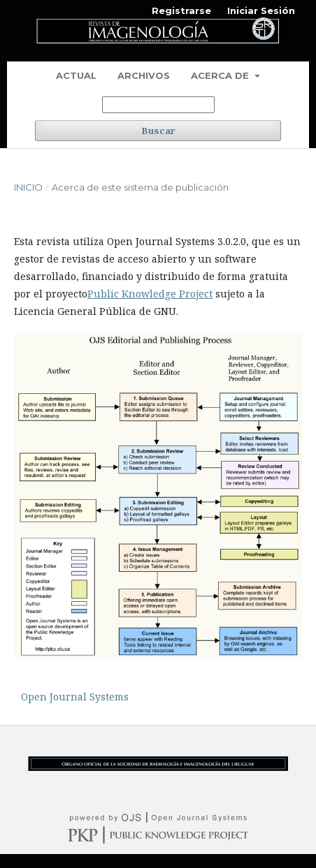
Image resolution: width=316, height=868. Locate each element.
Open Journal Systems (75, 697)
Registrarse (181, 10)
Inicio (28, 187)
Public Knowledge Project (150, 294)
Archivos (144, 75)
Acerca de (221, 75)
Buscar (158, 131)
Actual (76, 75)
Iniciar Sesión (261, 10)
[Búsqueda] (158, 105)
